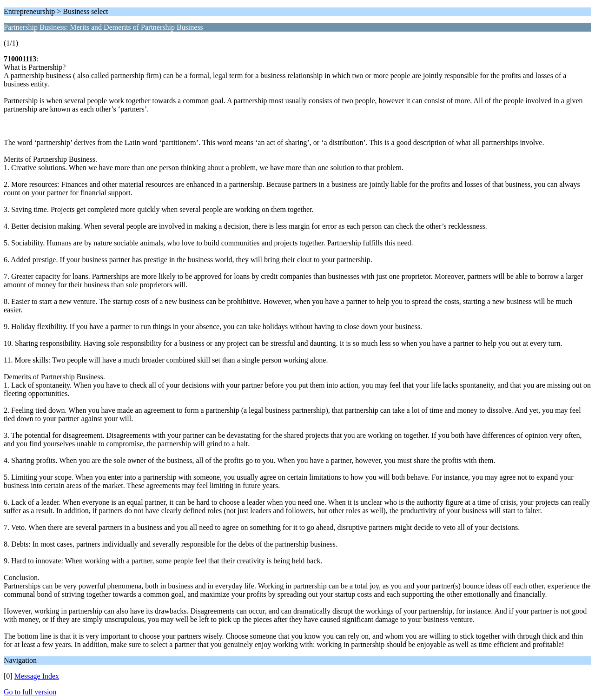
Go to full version (30, 692)
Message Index (37, 676)
